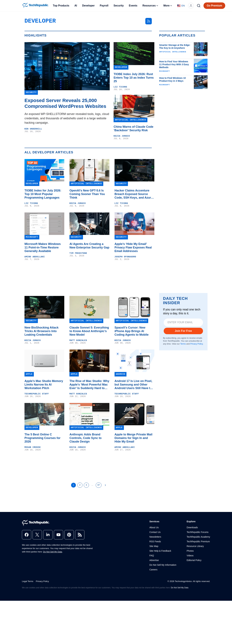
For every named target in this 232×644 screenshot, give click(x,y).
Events (133, 6)
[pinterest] (69, 535)
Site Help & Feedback (160, 551)
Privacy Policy (196, 344)
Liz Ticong (120, 87)
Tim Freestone (78, 253)
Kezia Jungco (122, 136)
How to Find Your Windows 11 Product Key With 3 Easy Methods (174, 64)
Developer (88, 6)
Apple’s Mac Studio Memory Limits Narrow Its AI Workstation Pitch (44, 385)
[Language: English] (181, 6)
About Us (154, 527)
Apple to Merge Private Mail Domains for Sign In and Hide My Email (133, 438)
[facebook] (27, 535)
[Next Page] (105, 485)
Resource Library (195, 546)
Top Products (61, 6)
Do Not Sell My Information (163, 565)
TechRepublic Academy (198, 537)
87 (99, 485)
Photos (190, 551)
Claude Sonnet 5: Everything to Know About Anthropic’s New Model (89, 331)
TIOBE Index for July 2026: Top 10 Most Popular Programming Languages (43, 194)
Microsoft (164, 71)
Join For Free (183, 331)
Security (119, 6)
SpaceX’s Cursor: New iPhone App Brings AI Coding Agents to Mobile (132, 331)
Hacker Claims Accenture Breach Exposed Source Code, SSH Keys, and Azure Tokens (134, 194)
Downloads (192, 527)
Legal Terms (28, 581)
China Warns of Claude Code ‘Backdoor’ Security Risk (133, 129)
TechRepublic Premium (198, 541)
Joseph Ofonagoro (125, 257)
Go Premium (214, 6)
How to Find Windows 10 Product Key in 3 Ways (172, 79)
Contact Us (155, 532)
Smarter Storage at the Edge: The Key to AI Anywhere (175, 46)
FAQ (152, 556)
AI (76, 6)
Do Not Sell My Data (53, 552)
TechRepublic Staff (37, 394)
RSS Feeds (155, 541)
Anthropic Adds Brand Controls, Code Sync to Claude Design (85, 438)
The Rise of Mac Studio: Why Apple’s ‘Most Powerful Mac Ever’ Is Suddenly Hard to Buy (89, 385)
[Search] (199, 6)
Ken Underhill (33, 129)
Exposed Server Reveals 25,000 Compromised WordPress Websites (65, 103)
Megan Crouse (33, 447)
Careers (153, 570)
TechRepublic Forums (197, 532)
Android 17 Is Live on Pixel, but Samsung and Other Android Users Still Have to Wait (133, 385)
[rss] (80, 535)
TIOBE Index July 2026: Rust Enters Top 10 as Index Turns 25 (134, 78)
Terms (183, 344)
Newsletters (155, 537)
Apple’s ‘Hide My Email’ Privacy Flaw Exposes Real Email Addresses (133, 247)
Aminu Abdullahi (35, 257)
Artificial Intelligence (173, 52)
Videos (190, 556)
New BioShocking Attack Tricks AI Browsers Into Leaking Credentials (41, 331)
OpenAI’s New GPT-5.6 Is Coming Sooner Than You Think (87, 194)
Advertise (154, 560)
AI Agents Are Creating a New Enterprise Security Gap (89, 246)
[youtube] (58, 535)
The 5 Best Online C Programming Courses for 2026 (42, 438)
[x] (37, 535)
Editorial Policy (194, 560)
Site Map (154, 546)
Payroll (104, 6)
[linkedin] (48, 535)
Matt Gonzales (78, 340)
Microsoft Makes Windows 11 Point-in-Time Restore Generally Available (43, 247)
